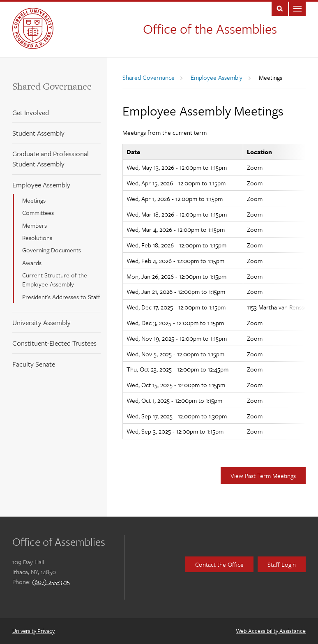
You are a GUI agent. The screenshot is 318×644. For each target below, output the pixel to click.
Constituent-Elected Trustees (54, 343)
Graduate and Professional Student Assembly (51, 159)
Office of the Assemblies (210, 29)
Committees (38, 212)
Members (35, 225)
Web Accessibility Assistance (271, 631)
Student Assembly (38, 133)
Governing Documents (52, 250)
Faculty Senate (34, 364)
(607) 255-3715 (51, 582)
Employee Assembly (41, 185)
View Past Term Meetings (263, 475)
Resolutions (37, 238)
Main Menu (297, 8)
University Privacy (33, 631)
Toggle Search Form (280, 8)
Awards (32, 263)
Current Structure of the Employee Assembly (55, 279)
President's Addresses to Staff (61, 297)
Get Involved (31, 112)
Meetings (34, 200)
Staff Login (282, 564)
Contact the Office (219, 564)
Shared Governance (52, 86)
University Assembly (41, 322)
